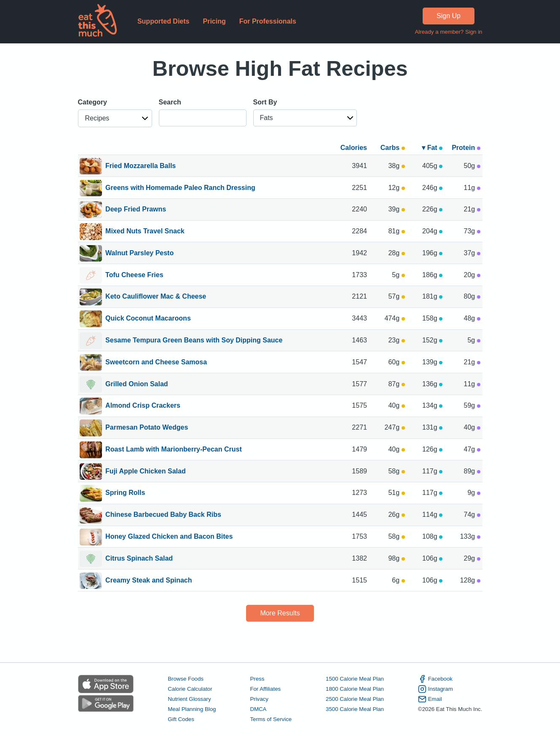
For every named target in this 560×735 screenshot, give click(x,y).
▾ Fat (432, 148)
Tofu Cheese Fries (134, 275)
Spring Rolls (125, 493)
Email (430, 699)
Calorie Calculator (190, 689)
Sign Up (449, 16)
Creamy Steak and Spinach (149, 581)
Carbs (393, 148)
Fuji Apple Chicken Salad (146, 472)
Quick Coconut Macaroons (148, 319)
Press (257, 679)
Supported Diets (163, 21)
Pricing (214, 21)
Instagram (435, 689)
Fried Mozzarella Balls (141, 166)
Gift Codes (181, 719)
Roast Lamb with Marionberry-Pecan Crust (174, 450)
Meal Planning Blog (192, 709)
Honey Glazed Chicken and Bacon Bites (169, 537)
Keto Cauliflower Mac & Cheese (156, 297)
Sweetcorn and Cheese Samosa (156, 363)
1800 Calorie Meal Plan (355, 689)
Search (170, 102)
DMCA (258, 709)
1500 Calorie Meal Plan (355, 679)
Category (92, 102)
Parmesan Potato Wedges (147, 428)
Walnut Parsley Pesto (139, 254)
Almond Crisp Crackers (143, 406)
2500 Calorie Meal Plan (355, 699)
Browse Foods (186, 679)
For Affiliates (265, 689)
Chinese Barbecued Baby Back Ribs (163, 515)
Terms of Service (271, 719)
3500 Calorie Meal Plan (355, 709)
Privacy (259, 699)
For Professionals (268, 21)
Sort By (265, 102)
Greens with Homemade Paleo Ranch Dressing (180, 188)
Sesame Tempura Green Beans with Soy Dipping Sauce (194, 341)
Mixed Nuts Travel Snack (145, 232)
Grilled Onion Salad (137, 385)
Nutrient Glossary (189, 699)
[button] (115, 118)
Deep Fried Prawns (136, 210)
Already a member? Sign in (448, 32)
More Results (280, 613)
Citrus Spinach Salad (139, 559)
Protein (466, 148)
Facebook (435, 679)
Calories (354, 148)
